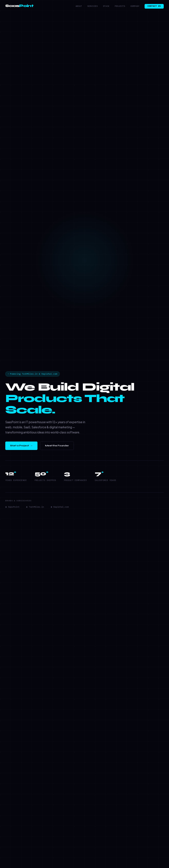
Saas (19, 6)
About (79, 6)
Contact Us (154, 6)
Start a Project (21, 446)
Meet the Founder (57, 446)
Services (93, 6)
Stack (106, 6)
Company (135, 6)
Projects (120, 6)
